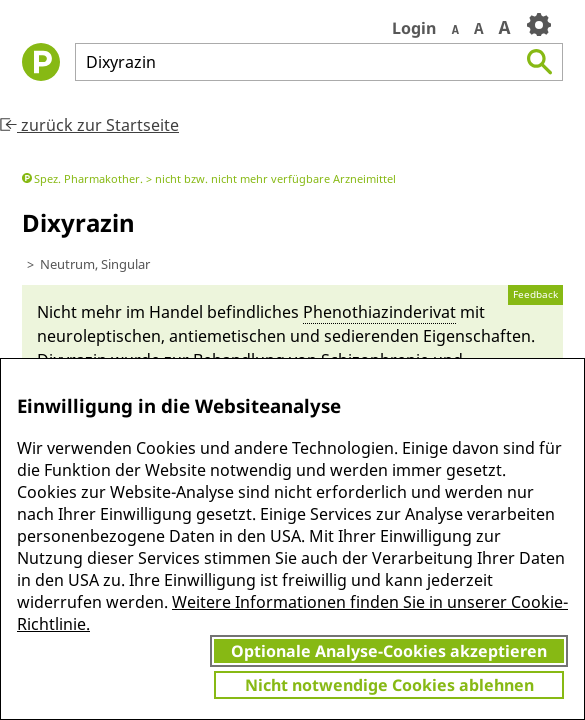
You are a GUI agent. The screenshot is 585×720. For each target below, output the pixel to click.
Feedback (535, 294)
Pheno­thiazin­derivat (379, 312)
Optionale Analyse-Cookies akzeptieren (389, 651)
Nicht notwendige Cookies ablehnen (389, 685)
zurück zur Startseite (89, 125)
